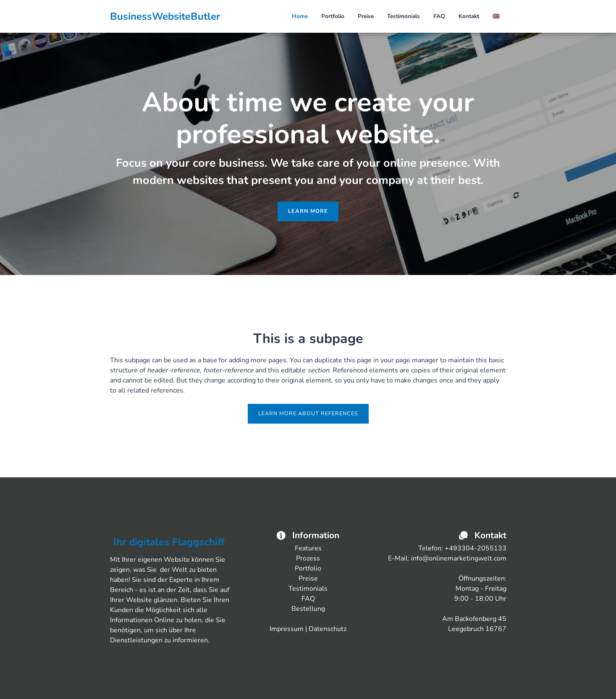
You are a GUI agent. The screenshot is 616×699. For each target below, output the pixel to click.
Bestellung (308, 609)
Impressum (287, 629)
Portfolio (333, 16)
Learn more (308, 211)
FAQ (439, 16)
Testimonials (404, 16)
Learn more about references (308, 414)
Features (308, 548)
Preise (366, 16)
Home (300, 16)
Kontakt (469, 16)
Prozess (308, 558)
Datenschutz (328, 629)
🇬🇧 (496, 16)
